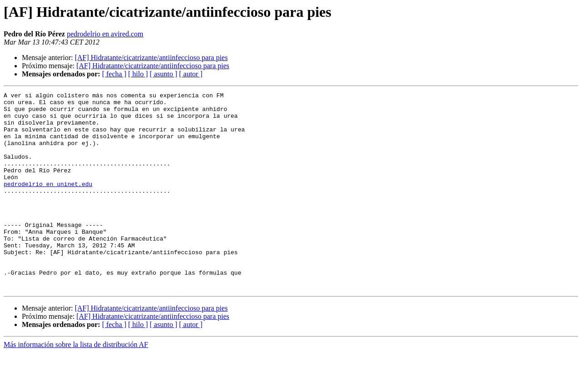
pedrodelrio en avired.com (105, 34)
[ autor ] (191, 74)
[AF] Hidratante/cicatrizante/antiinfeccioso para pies (151, 58)
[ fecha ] (114, 74)
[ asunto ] (163, 74)
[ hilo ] (138, 74)
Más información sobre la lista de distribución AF (76, 384)
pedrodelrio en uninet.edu (48, 203)
